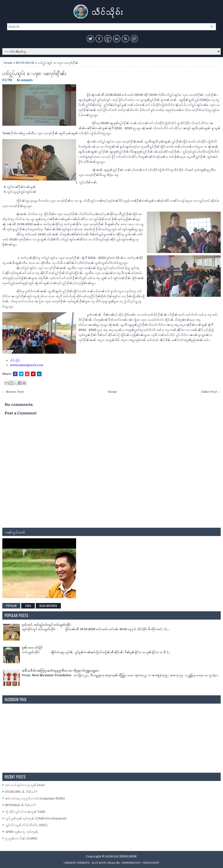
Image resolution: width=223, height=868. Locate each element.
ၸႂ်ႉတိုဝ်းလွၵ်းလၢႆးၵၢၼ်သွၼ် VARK (25, 812)
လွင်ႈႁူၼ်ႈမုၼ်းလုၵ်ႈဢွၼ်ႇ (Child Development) (36, 818)
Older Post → (211, 392)
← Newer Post (13, 392)
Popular (11, 606)
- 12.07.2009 (98, 863)
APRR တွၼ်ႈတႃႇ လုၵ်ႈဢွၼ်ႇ (22, 832)
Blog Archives (48, 606)
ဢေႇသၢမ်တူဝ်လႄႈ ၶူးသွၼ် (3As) (25, 785)
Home (8, 63)
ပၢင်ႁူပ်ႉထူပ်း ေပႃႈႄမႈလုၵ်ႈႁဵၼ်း (34, 73)
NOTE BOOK (25, 63)
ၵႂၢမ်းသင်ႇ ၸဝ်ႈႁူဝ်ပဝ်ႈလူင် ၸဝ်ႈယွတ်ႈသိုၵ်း (46, 625)
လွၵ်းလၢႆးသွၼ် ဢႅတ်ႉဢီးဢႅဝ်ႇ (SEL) (26, 825)
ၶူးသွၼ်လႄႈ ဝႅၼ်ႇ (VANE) (21, 838)
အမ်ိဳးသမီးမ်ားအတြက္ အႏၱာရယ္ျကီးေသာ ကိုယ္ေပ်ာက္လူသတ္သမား (61, 671)
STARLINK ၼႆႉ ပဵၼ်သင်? (21, 792)
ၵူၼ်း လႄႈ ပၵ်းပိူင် (32, 648)
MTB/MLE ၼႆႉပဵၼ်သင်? (21, 805)
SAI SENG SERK (125, 856)
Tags (28, 606)
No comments (25, 80)
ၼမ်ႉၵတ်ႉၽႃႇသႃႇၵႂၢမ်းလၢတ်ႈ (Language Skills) (35, 798)
